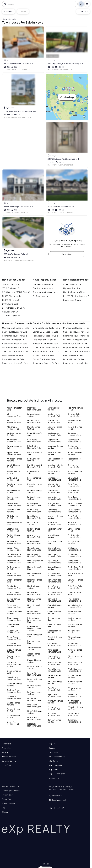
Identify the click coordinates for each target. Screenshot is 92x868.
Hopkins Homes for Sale (34, 600)
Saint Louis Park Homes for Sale (75, 504)
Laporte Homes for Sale (34, 687)
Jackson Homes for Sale (34, 648)
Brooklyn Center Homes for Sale (14, 555)
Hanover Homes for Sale (34, 574)
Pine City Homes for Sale (55, 683)
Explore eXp (6, 744)
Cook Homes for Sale (14, 672)
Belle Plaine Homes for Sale (14, 504)
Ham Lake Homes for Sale (35, 562)
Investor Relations (9, 757)
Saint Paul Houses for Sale (15, 332)
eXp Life (52, 744)
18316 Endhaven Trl (11, 288)
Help (4, 808)
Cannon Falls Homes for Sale (14, 593)
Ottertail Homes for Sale (55, 638)
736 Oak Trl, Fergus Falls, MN (16, 254)
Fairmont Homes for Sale (35, 492)
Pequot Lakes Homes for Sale (54, 670)
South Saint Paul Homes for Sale (75, 568)
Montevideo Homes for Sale (54, 498)
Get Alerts (83, 11)
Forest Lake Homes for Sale (34, 517)
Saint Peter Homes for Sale (74, 523)
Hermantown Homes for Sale (34, 593)
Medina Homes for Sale (54, 453)
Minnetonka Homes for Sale (54, 485)
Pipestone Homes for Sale (54, 695)
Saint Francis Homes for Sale (74, 485)
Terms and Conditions (10, 786)
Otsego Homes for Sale (54, 632)
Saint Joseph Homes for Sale (74, 498)
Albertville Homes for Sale (14, 422)
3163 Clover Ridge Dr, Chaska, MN (18, 207)
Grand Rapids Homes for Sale (34, 549)
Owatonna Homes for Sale (54, 644)
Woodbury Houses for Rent (76, 344)
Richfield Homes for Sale (75, 428)
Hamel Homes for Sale (35, 568)
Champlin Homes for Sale (15, 613)
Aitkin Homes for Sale (14, 409)
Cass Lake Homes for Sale (14, 606)
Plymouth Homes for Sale (55, 702)
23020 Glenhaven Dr (12, 296)
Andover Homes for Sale (14, 434)
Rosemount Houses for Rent (76, 363)
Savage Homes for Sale (74, 543)
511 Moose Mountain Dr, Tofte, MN (18, 64)
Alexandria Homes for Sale (14, 428)
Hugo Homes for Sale (35, 606)
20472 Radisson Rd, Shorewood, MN (63, 159)
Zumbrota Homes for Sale (74, 721)
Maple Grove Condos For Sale (46, 348)
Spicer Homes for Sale (75, 574)
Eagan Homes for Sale (35, 434)
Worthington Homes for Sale (74, 702)
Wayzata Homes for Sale (75, 651)
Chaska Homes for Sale (14, 625)
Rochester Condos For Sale (45, 336)
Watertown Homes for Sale (74, 644)
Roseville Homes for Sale (75, 472)
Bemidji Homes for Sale (14, 511)
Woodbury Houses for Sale (15, 344)
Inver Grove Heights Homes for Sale (34, 628)
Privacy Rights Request (11, 791)
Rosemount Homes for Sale (74, 466)
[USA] (4, 19)
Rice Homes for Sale (74, 422)
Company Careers (9, 761)
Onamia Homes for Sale (54, 613)
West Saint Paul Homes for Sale (75, 664)
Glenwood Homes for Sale (34, 536)
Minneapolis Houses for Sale (16, 328)
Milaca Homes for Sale (54, 472)
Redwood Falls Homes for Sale (74, 415)
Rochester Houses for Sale (15, 336)
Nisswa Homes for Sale (54, 568)
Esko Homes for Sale (34, 479)
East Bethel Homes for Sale (34, 441)
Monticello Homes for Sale (54, 511)
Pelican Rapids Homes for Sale (54, 664)
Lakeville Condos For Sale (45, 340)
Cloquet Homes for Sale (14, 651)
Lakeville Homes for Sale (35, 680)
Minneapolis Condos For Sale (46, 328)
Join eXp (5, 752)
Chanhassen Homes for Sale (14, 619)
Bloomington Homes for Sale (14, 530)
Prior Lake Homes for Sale (54, 715)
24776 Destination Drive (13, 308)
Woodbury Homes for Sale (74, 695)
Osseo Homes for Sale (55, 625)
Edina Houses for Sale (12, 355)
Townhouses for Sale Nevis (45, 292)
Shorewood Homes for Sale (74, 562)
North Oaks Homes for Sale (54, 587)
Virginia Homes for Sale (74, 619)
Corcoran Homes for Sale (15, 685)
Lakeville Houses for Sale (14, 340)
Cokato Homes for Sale (14, 657)
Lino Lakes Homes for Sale (34, 706)
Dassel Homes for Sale (13, 710)
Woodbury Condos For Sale (45, 344)
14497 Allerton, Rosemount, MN (61, 207)
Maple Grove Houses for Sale (16, 348)
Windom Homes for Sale (75, 683)
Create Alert (67, 254)
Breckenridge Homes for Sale (14, 543)
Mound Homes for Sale (54, 536)
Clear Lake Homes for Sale (14, 644)
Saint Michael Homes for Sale (74, 511)
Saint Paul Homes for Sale (74, 517)
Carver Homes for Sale (13, 600)
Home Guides (7, 765)
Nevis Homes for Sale (55, 543)
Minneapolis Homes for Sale (54, 479)
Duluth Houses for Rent (74, 359)
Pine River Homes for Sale (54, 689)
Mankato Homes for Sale (55, 428)
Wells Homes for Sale (75, 657)
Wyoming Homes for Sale (75, 708)
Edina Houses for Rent (74, 355)
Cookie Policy (7, 799)
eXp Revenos (54, 761)
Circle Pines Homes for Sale (14, 638)
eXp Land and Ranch (57, 774)
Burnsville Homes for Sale (14, 574)
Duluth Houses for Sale (13, 359)
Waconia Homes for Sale (75, 625)
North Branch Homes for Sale (54, 574)
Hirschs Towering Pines (74, 292)
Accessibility (54, 778)
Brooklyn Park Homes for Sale (14, 562)
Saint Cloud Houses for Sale (15, 351)
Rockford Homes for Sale (75, 453)
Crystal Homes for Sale (14, 704)
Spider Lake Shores (72, 300)
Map (46, 864)
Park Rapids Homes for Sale (54, 651)
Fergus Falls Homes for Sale (34, 511)
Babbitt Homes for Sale (14, 472)
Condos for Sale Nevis (43, 288)
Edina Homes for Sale (35, 453)
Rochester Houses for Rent (76, 336)
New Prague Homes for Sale (54, 562)
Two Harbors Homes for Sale (74, 600)
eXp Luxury (54, 770)
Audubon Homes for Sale (14, 460)
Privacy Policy (7, 795)
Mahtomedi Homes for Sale (54, 422)
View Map (67, 97)
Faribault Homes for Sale (35, 498)
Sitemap (5, 812)
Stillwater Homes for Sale (75, 581)
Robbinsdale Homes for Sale (74, 441)
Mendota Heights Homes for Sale (55, 466)
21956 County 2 (9, 292)
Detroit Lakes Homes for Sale (34, 422)
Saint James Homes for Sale (74, 492)
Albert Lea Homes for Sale (14, 415)
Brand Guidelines (8, 803)
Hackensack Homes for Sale (34, 555)
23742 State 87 (24, 292)
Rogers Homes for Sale (74, 460)
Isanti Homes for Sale (35, 636)
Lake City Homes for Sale (35, 667)
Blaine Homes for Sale (15, 523)
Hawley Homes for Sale (34, 587)
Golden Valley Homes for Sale (34, 543)
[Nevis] (14, 19)
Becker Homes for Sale (14, 498)
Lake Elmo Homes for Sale (34, 674)
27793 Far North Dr (11, 316)
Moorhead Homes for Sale (54, 523)
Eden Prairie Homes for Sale (34, 447)
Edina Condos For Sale (43, 355)
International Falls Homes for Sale (34, 620)
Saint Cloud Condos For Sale (46, 351)
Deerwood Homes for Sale (34, 409)
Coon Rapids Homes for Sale (14, 678)
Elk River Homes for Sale (34, 460)
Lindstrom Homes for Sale (34, 699)
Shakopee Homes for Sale (74, 549)
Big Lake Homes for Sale (14, 517)
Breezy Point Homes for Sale (14, 549)
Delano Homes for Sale (34, 415)
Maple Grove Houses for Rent (77, 348)
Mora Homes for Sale (55, 530)
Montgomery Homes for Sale (54, 504)
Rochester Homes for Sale (74, 447)
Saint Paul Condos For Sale (45, 332)
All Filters (9, 11)
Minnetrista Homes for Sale (54, 492)
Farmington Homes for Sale (34, 504)
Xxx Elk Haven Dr (10, 312)
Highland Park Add (72, 288)
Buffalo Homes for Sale (14, 568)
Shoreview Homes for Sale (74, 555)
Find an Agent (7, 748)
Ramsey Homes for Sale (54, 721)
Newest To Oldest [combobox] (24, 11)
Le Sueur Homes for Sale (35, 693)
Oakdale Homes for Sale (54, 606)
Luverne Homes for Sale (54, 409)
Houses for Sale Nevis (43, 284)
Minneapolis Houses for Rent (77, 328)
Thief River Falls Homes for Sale (75, 587)
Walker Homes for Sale (74, 632)
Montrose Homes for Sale (55, 517)
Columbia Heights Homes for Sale (14, 665)
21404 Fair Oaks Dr (11, 304)
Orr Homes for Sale (54, 619)
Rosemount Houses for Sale (15, 363)
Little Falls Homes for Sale (34, 725)
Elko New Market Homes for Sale (35, 466)
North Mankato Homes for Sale (54, 581)
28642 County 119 (10, 284)
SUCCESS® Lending (57, 757)
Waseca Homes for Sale (75, 638)
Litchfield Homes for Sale (35, 712)
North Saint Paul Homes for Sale (55, 593)
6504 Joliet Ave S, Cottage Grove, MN (20, 111)
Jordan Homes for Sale (34, 655)
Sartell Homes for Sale (74, 530)
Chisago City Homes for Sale (14, 632)
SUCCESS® (54, 752)
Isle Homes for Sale (34, 642)
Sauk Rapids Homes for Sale (74, 536)
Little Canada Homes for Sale (34, 718)
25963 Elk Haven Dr (11, 300)
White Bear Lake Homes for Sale (75, 670)
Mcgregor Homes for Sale (55, 447)
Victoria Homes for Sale (74, 613)
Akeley (66, 284)
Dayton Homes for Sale (14, 716)
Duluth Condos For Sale (44, 359)
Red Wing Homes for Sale (75, 409)
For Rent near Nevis (42, 296)
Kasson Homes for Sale (34, 661)
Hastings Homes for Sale (35, 581)
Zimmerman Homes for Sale (74, 715)
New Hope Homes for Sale (54, 555)
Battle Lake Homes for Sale (14, 479)
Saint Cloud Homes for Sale (74, 479)
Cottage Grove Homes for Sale (14, 691)
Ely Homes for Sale (33, 472)
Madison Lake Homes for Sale (54, 415)
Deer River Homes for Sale (14, 723)
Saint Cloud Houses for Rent (77, 351)
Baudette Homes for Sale (15, 485)
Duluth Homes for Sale (34, 428)
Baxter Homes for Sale (13, 492)
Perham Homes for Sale (54, 676)
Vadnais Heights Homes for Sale (75, 606)
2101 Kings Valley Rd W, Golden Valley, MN (65, 64)
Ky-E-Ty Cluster (71, 296)
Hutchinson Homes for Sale (34, 613)
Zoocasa (53, 748)
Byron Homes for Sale (14, 581)
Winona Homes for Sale (74, 689)
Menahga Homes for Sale (55, 460)
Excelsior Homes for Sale (35, 485)
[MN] (9, 19)
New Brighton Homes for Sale (54, 549)
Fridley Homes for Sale (34, 530)
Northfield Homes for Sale (54, 600)
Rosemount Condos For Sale (46, 363)
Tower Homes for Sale (75, 593)
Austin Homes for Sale (13, 466)
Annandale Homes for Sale (14, 441)
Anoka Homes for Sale (15, 447)
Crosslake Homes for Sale (14, 697)
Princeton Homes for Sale (54, 708)
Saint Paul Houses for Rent (76, 332)
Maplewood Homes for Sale (54, 441)
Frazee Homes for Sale (34, 523)
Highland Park (76, 284)
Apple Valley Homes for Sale (14, 453)
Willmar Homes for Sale (74, 676)
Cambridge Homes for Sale (14, 587)
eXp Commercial (56, 765)
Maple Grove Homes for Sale (54, 434)
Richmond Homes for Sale (74, 434)
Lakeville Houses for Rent (75, 340)
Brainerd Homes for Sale (14, 536)
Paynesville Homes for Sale (54, 657)
